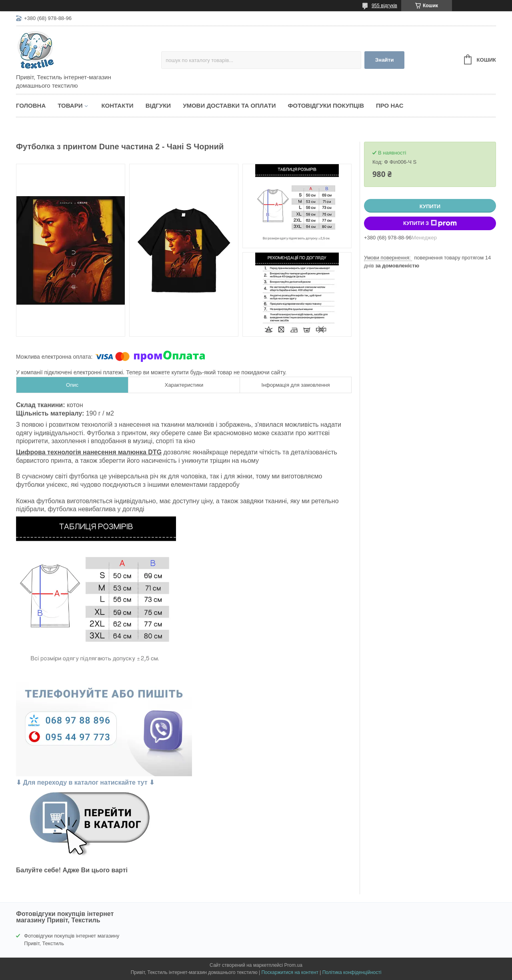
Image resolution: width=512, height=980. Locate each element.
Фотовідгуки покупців (326, 105)
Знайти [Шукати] (385, 60)
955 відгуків (384, 6)
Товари (70, 105)
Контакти (117, 105)
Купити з (430, 223)
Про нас (390, 105)
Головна (31, 105)
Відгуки (158, 105)
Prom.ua (293, 965)
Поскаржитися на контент (290, 972)
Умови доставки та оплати (229, 105)
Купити (430, 206)
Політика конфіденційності (352, 972)
